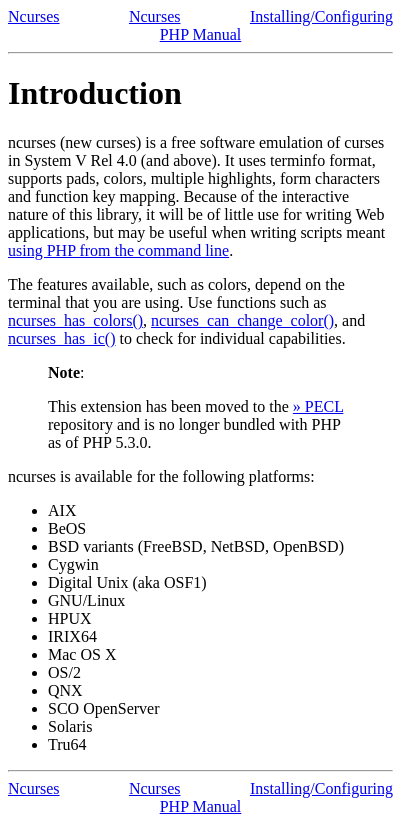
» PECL (318, 406)
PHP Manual (201, 34)
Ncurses (34, 16)
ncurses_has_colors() (75, 320)
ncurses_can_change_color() (242, 320)
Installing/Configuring (321, 16)
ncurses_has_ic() (62, 338)
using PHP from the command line (118, 250)
